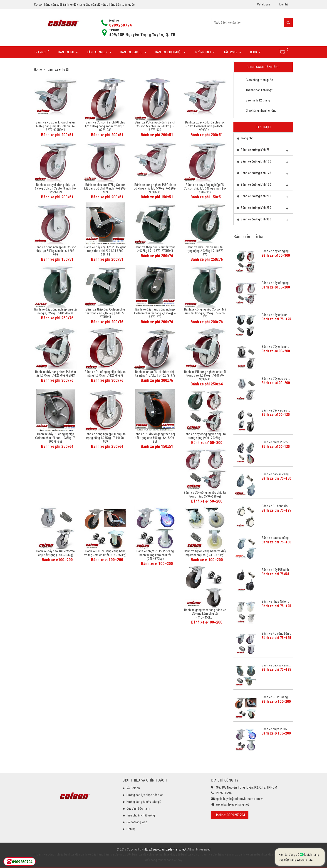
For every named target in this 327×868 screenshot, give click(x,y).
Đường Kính (205, 52)
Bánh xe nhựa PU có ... (276, 442)
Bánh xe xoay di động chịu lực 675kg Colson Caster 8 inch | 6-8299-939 (56, 189)
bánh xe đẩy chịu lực (145, 854)
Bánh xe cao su (133, 52)
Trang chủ (42, 52)
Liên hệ (284, 4)
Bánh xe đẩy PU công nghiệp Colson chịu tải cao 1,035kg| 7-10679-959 (56, 438)
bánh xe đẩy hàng (92, 854)
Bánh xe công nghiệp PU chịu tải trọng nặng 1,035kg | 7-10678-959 (105, 438)
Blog (255, 52)
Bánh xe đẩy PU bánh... (276, 570)
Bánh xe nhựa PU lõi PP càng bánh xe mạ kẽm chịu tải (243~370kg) (155, 555)
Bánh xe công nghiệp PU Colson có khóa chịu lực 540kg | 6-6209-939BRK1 (155, 189)
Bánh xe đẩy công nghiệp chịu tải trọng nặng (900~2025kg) (205, 436)
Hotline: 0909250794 (230, 815)
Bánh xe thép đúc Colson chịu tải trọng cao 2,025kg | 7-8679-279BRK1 (105, 313)
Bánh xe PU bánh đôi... (276, 506)
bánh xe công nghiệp (50, 854)
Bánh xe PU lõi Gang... (276, 697)
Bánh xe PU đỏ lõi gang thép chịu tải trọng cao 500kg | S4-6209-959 (155, 438)
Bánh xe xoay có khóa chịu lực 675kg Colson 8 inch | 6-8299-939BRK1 (205, 126)
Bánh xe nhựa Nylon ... (276, 602)
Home (38, 69)
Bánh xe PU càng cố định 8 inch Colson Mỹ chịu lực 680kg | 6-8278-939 (155, 126)
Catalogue (264, 4)
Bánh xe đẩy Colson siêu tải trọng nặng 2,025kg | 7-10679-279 (205, 251)
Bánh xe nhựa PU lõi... (276, 729)
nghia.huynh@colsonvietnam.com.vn (239, 799)
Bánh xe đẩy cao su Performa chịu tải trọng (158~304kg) (56, 553)
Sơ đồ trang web (137, 822)
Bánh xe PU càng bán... (276, 634)
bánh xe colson (191, 854)
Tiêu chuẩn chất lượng (141, 815)
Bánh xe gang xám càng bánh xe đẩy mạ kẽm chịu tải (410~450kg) (205, 614)
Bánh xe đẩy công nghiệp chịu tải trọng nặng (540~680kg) (205, 494)
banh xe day (174, 860)
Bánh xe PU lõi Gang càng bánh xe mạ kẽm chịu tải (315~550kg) (105, 553)
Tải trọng (232, 52)
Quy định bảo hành (138, 809)
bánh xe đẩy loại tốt (270, 854)
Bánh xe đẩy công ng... (276, 251)
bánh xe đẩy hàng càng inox (220, 854)
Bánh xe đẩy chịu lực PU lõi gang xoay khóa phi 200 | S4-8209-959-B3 (105, 251)
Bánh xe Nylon (99, 52)
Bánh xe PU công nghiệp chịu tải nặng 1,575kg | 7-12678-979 (105, 374)
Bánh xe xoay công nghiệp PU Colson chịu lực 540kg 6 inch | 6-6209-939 (205, 189)
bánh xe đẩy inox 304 (118, 854)
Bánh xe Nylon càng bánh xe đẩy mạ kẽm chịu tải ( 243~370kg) (205, 553)
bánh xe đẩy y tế (170, 854)
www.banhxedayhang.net (232, 804)
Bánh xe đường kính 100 (263, 163)
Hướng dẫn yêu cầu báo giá (144, 802)
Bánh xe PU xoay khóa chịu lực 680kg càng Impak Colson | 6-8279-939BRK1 (56, 126)
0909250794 (121, 25)
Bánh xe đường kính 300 (263, 220)
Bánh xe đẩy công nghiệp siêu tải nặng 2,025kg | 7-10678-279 (56, 311)
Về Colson (133, 788)
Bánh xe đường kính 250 (263, 209)
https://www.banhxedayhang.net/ (165, 849)
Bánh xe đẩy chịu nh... (276, 315)
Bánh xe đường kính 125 (263, 174)
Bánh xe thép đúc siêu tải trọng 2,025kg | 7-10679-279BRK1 (155, 249)
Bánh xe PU (68, 52)
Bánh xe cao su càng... (276, 474)
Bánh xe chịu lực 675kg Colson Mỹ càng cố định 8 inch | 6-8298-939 (105, 189)
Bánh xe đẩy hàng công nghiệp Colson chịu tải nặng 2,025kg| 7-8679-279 (155, 313)
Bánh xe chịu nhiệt (171, 52)
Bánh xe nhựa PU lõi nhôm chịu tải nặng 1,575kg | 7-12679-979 (155, 374)
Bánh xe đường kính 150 (263, 186)
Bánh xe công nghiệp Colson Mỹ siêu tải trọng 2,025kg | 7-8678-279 (205, 313)
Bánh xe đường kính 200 (263, 197)
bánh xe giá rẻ (248, 854)
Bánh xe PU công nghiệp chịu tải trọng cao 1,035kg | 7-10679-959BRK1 (205, 376)
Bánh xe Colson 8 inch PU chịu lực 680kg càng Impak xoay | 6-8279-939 (105, 126)
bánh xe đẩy (72, 854)
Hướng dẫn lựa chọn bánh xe (145, 795)
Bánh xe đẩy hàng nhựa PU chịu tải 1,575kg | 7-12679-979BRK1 (56, 374)
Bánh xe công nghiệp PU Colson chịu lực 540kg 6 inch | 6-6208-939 (56, 251)
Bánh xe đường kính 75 (263, 151)
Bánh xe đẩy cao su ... (276, 379)
